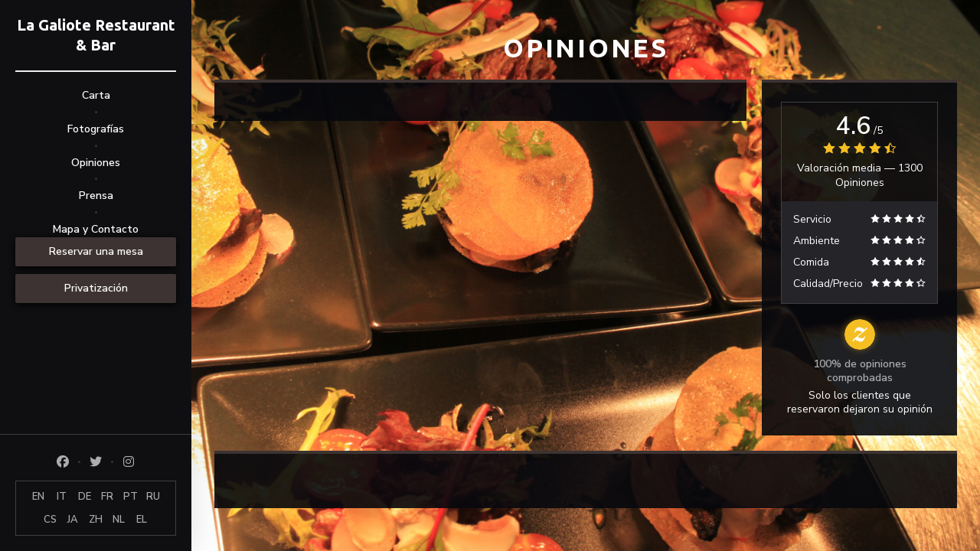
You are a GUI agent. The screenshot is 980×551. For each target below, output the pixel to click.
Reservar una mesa (96, 251)
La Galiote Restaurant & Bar (96, 35)
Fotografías (96, 129)
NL (119, 520)
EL (142, 520)
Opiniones (96, 163)
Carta (96, 95)
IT (62, 497)
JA (73, 520)
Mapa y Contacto (96, 229)
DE (85, 497)
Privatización (96, 288)
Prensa (96, 196)
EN (38, 497)
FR (107, 497)
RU (153, 497)
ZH (96, 520)
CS (50, 520)
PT (131, 497)
